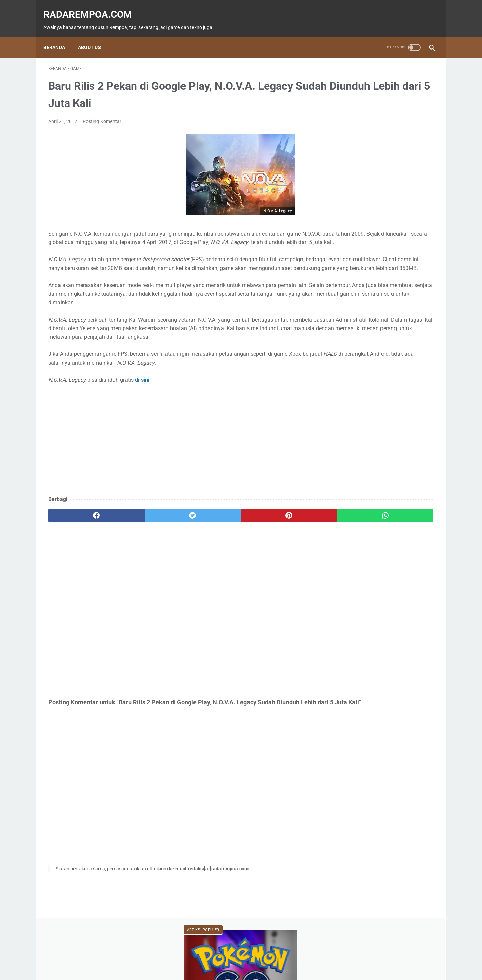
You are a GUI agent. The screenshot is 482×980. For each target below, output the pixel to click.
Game (348, 277)
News (414, 277)
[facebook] (81, 543)
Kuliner (384, 303)
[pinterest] (210, 543)
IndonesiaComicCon (361, 316)
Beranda (59, 36)
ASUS (412, 290)
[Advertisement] (177, 468)
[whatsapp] (274, 543)
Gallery (409, 316)
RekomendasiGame (359, 355)
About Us (94, 36)
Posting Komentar (102, 114)
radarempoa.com (92, 7)
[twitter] (145, 543)
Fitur (381, 277)
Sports (417, 303)
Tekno (348, 290)
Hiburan (349, 303)
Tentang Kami (287, 955)
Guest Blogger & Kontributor (235, 955)
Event (381, 290)
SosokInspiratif (356, 329)
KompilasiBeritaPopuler (364, 342)
